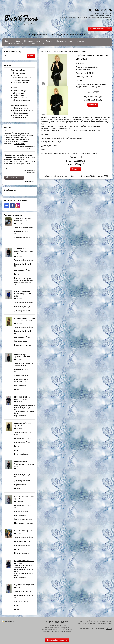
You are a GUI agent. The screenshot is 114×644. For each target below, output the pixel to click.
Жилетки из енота (20, 115)
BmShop (109, 629)
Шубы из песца (19, 90)
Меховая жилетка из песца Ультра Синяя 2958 (23, 294)
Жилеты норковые (21, 113)
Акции (33, 44)
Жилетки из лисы (20, 118)
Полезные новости (32, 41)
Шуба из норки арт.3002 (24, 561)
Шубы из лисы (19, 93)
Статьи (42, 44)
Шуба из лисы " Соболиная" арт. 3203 (93, 176)
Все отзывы (27, 181)
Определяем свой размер (15, 44)
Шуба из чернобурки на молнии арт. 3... (59, 176)
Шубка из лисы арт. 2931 (25, 585)
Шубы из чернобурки (22, 100)
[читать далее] (20, 144)
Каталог (8, 41)
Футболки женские (21, 82)
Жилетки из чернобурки (23, 110)
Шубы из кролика (20, 98)
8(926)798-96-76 (100, 10)
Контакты (80, 41)
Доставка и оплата (64, 41)
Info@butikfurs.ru (12, 621)
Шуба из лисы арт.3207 (24, 531)
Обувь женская (19, 73)
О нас (18, 41)
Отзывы (49, 41)
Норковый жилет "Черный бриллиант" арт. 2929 (25, 464)
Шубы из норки (19, 95)
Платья (16, 75)
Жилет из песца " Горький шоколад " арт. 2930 (24, 251)
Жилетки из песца (21, 108)
